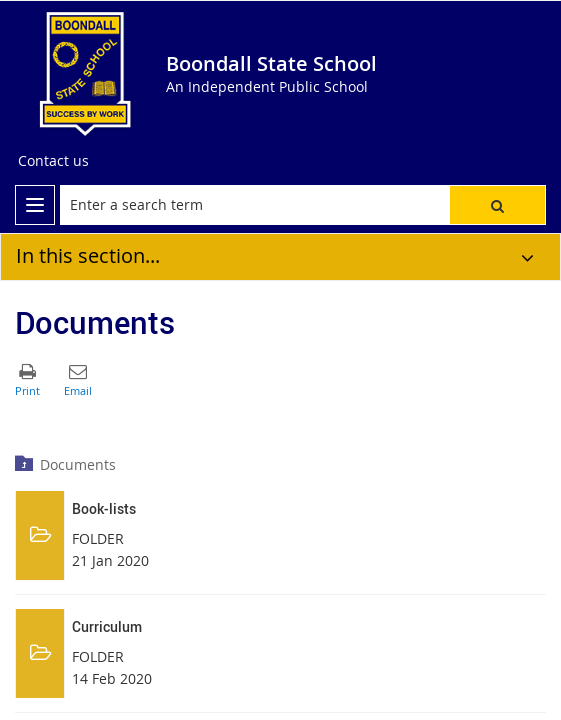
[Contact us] (53, 161)
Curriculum (107, 626)
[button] (497, 205)
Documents (78, 464)
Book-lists (104, 508)
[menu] (35, 205)
